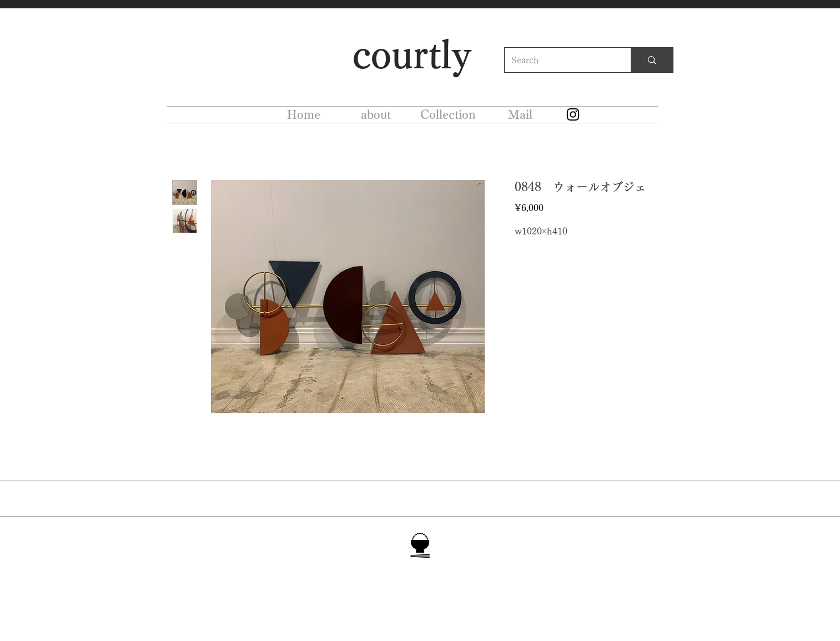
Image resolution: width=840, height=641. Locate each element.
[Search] (560, 60)
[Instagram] (573, 114)
